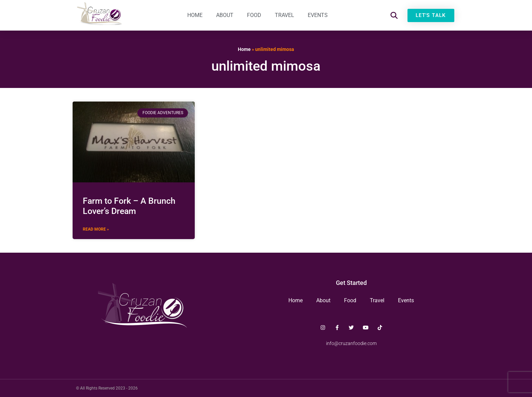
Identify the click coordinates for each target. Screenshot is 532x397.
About (225, 15)
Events (318, 15)
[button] (394, 15)
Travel (284, 15)
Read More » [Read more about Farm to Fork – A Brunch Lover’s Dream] (96, 229)
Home (195, 15)
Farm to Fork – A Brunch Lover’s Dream (129, 206)
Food (254, 15)
